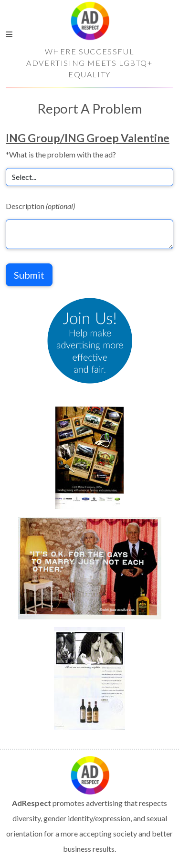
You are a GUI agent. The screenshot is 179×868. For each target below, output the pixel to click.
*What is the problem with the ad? (61, 154)
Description (40, 206)
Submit (29, 275)
